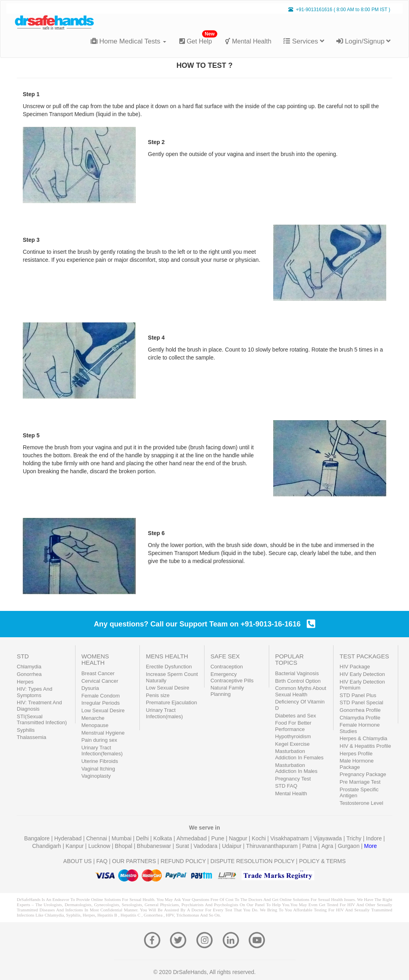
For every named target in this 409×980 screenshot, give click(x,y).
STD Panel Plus (358, 695)
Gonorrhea (29, 674)
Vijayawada (328, 838)
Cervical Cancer (100, 681)
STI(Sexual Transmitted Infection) (42, 720)
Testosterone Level (361, 803)
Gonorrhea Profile (360, 710)
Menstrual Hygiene (103, 733)
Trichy (354, 838)
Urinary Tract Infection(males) (164, 713)
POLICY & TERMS (323, 861)
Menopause (95, 725)
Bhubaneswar (155, 846)
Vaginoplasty (96, 776)
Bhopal (124, 846)
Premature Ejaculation (171, 702)
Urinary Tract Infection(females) (102, 751)
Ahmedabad (192, 838)
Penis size (158, 695)
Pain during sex (99, 740)
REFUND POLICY (183, 861)
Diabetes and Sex (296, 716)
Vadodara (206, 846)
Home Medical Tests (128, 41)
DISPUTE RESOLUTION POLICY (253, 861)
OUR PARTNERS (134, 861)
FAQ (102, 861)
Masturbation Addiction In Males (296, 768)
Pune (219, 838)
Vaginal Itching (98, 769)
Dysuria (90, 688)
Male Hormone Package (356, 764)
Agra (328, 846)
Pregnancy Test (293, 779)
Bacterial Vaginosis (297, 673)
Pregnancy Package (363, 774)
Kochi (259, 838)
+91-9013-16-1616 (278, 624)
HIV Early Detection (362, 674)
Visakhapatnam (290, 838)
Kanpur (75, 846)
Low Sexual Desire (103, 710)
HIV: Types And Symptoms (35, 692)
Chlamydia (29, 667)
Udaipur (233, 846)
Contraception (227, 667)
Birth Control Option (298, 681)
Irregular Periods (101, 703)
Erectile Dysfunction (169, 667)
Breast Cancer (98, 673)
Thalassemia (32, 737)
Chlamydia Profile (360, 718)
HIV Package (355, 667)
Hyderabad (69, 838)
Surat (183, 846)
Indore (375, 838)
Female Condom (101, 696)
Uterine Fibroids (100, 761)
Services (304, 41)
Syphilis (26, 730)
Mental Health (248, 41)
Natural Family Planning (227, 691)
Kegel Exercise (293, 744)
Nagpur (239, 838)
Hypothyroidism (293, 736)
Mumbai (122, 838)
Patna (310, 846)
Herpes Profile (356, 754)
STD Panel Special (361, 702)
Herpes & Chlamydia (363, 738)
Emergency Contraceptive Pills (232, 677)
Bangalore (38, 838)
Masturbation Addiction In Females (299, 754)
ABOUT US (77, 861)
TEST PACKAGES (364, 656)
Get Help (198, 38)
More (371, 846)
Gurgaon (349, 846)
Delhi (143, 838)
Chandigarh (47, 846)
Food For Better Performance (293, 726)
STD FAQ (286, 786)
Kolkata (164, 838)
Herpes (25, 682)
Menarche (93, 718)
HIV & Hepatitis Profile (365, 746)
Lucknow (100, 846)
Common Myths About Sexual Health (301, 691)
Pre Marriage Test (360, 782)
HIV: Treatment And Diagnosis (39, 706)
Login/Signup (363, 41)
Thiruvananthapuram (273, 846)
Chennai (97, 838)
